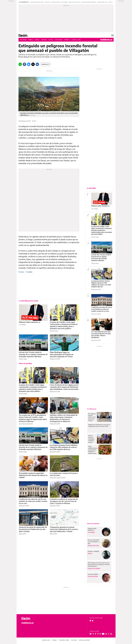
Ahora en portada (25, 363)
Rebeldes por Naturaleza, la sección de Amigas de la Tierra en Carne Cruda (99, 426)
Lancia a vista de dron (56, 2)
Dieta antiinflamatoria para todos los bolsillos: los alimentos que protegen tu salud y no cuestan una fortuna (93, 450)
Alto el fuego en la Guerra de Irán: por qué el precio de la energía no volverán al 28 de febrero (99, 564)
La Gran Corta (48, 2)
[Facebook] (24, 64)
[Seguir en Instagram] (100, 634)
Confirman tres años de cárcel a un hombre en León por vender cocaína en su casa (33, 501)
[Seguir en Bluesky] (91, 634)
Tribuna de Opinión (93, 524)
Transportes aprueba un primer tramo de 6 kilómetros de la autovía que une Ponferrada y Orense (64, 529)
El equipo (54, 640)
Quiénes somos (46, 640)
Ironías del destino (93, 574)
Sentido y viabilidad (93, 551)
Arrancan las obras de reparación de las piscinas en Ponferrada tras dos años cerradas (33, 529)
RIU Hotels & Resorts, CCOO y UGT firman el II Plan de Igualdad (92, 417)
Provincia (21, 272)
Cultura (37, 40)
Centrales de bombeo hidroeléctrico (89, 2)
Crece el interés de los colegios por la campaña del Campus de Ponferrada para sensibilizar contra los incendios (64, 387)
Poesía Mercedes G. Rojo (102, 2)
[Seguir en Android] (90, 621)
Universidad (59, 40)
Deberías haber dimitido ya (30, 322)
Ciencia (51, 40)
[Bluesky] (29, 64)
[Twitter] (33, 64)
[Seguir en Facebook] (96, 634)
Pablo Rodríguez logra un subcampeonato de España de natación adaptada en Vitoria (62, 354)
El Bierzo (67, 40)
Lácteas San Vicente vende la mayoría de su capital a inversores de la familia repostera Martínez (33, 354)
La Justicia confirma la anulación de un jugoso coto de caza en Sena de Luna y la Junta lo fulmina (64, 501)
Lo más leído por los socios (29, 301)
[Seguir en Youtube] (103, 634)
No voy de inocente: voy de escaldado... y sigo (94, 542)
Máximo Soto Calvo (93, 546)
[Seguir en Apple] (93, 621)
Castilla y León (76, 40)
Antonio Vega (54, 331)
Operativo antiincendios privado (37, 2)
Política (31, 40)
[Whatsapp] (20, 64)
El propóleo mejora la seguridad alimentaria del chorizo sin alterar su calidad (33, 475)
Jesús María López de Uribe (58, 478)
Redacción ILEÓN (55, 359)
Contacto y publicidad (84, 640)
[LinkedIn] (37, 64)
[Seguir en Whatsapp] (109, 634)
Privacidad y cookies (64, 640)
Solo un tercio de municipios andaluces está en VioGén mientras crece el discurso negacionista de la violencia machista (92, 439)
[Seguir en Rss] (111, 634)
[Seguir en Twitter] (93, 634)
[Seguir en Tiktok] (106, 634)
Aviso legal (74, 640)
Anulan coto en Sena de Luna (74, 2)
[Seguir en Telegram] (98, 634)
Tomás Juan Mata (93, 576)
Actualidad (23, 40)
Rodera (90, 553)
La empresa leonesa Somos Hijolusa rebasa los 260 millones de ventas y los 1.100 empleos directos (64, 447)
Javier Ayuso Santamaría (26, 424)
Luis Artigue (22, 325)
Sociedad (44, 40)
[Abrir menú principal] (112, 35)
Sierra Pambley (64, 2)
